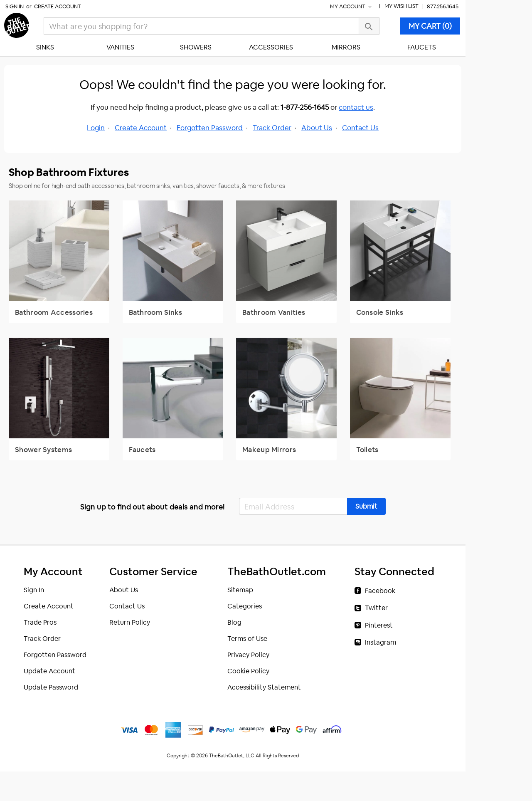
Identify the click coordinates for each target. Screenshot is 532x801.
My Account (352, 6)
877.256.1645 (443, 6)
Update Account (49, 671)
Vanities (120, 47)
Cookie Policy (248, 671)
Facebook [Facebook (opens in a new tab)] (380, 591)
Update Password (51, 687)
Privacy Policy (248, 655)
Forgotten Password (210, 128)
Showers (196, 47)
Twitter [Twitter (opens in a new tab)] (376, 608)
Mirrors (346, 47)
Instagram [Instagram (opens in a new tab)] (381, 642)
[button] (366, 506)
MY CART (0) (430, 26)
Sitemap (240, 590)
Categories (245, 606)
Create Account (58, 6)
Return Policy (130, 622)
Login (96, 128)
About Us (317, 128)
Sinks (45, 47)
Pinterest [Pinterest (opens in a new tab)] (379, 625)
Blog (234, 622)
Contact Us (360, 128)
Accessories (271, 47)
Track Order (272, 128)
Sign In (15, 6)
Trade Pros (40, 622)
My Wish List (401, 6)
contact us (356, 107)
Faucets (422, 47)
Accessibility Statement (264, 687)
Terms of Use (247, 639)
